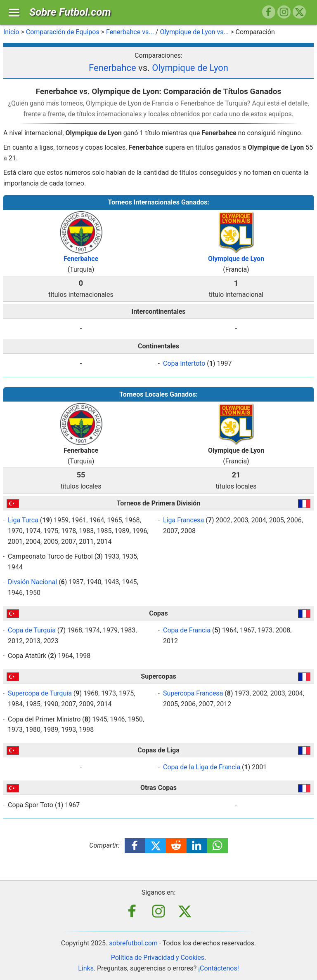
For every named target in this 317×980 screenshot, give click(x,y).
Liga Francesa (183, 520)
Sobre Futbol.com (70, 12)
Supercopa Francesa (193, 693)
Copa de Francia (187, 630)
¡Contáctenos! (219, 968)
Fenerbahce (112, 68)
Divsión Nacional (32, 582)
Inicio (11, 32)
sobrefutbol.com (133, 943)
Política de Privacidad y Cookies (158, 958)
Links (86, 968)
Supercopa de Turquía (40, 693)
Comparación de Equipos (63, 32)
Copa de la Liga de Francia (202, 767)
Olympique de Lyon (190, 68)
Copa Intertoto (184, 363)
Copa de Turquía (32, 630)
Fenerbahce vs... (130, 32)
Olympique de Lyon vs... (194, 32)
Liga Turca (23, 520)
